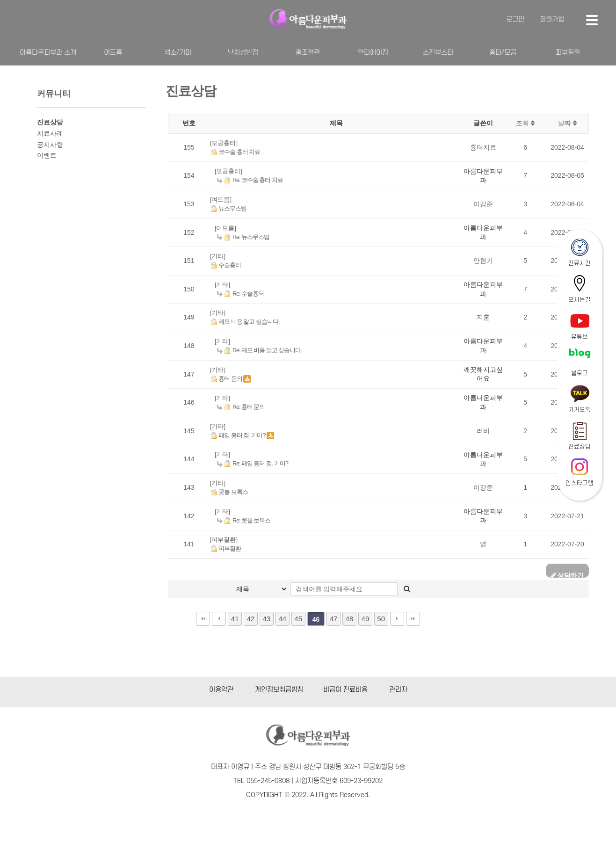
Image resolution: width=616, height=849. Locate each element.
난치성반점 (243, 53)
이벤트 (47, 155)
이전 (219, 619)
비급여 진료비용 (345, 690)
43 (267, 619)
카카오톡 (580, 410)
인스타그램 (580, 483)
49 (365, 619)
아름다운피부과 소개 (48, 53)
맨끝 (413, 619)
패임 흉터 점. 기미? (238, 435)
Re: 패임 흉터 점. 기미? (253, 464)
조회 (525, 123)
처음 (203, 619)
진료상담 (580, 447)
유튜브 (580, 337)
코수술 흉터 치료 (235, 152)
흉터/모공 (503, 53)
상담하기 (567, 575)
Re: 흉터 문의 (241, 407)
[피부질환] (224, 540)
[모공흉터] (224, 143)
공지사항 (50, 145)
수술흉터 (226, 265)
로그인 (515, 19)
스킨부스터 (438, 53)
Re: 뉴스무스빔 (243, 237)
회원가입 (552, 19)
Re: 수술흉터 (240, 294)
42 (251, 619)
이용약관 (221, 690)
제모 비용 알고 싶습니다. (245, 322)
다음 (397, 619)
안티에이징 (373, 53)
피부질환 (568, 53)
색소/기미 (178, 53)
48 (350, 619)
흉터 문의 (227, 379)
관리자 (398, 690)
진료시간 (580, 263)
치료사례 (50, 133)
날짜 (567, 123)
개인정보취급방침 (279, 690)
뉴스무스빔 (228, 209)
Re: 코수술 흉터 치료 (250, 180)
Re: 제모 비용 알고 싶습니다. (260, 350)
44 (282, 619)
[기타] (218, 256)
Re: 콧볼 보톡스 (244, 521)
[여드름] (221, 200)
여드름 (113, 53)
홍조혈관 (308, 53)
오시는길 (580, 300)
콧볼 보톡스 (229, 492)
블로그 (580, 373)
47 (334, 619)
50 (381, 619)
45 (298, 619)
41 (235, 619)
